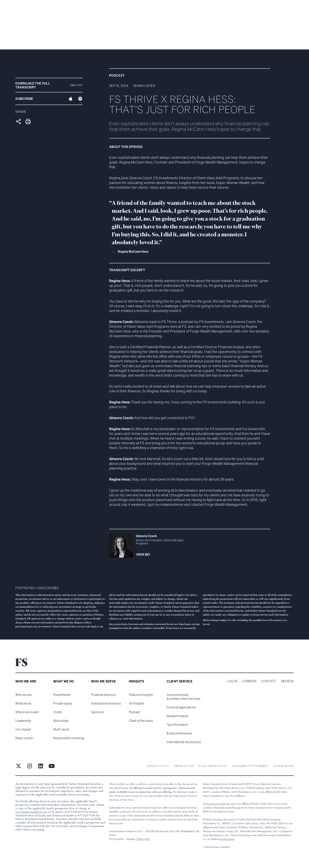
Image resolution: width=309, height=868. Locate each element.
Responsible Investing (69, 738)
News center (24, 738)
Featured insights (141, 695)
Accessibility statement (250, 766)
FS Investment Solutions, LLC (219, 804)
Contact (269, 681)
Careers (249, 681)
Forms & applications (181, 707)
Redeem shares (178, 716)
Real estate (61, 721)
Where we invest (27, 712)
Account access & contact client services (184, 697)
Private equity (63, 703)
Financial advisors (103, 695)
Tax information (177, 725)
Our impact (23, 729)
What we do (23, 703)
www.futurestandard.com (31, 812)
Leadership (23, 721)
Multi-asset (61, 729)
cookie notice (283, 766)
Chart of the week (141, 721)
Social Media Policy (213, 766)
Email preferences (180, 733)
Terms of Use (184, 766)
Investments (62, 695)
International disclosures (184, 742)
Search (287, 681)
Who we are (24, 695)
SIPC (147, 839)
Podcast (134, 712)
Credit (57, 712)
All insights (137, 703)
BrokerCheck (227, 839)
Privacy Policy (158, 766)
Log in (232, 681)
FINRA (140, 839)
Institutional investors (106, 703)
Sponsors (98, 712)
